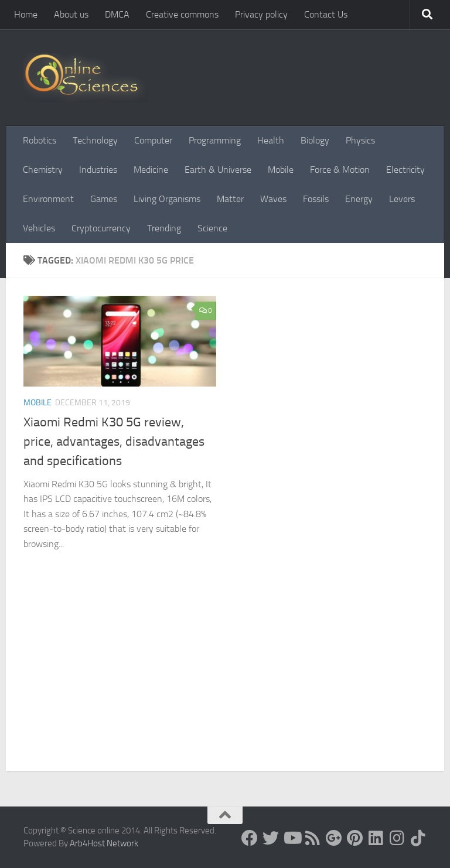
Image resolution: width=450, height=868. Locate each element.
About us (71, 14)
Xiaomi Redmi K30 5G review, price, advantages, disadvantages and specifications (114, 442)
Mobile (281, 170)
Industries (98, 170)
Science (212, 228)
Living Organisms (167, 199)
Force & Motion (340, 170)
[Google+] (334, 838)
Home (26, 14)
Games (104, 199)
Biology (315, 140)
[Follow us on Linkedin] (376, 838)
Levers (402, 199)
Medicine (151, 170)
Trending (164, 228)
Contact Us (326, 14)
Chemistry (43, 170)
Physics (360, 140)
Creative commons (182, 14)
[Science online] (250, 838)
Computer (153, 140)
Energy (359, 199)
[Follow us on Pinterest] (355, 838)
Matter (230, 199)
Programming (215, 140)
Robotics (40, 140)
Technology (95, 140)
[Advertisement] (225, 684)
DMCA (117, 14)
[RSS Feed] (313, 838)
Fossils (316, 199)
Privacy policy (261, 14)
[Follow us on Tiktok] (418, 838)
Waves (273, 199)
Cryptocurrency (101, 228)
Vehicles (39, 228)
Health (271, 140)
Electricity (405, 170)
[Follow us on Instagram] (397, 838)
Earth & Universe (218, 170)
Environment (48, 199)
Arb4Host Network (104, 843)
